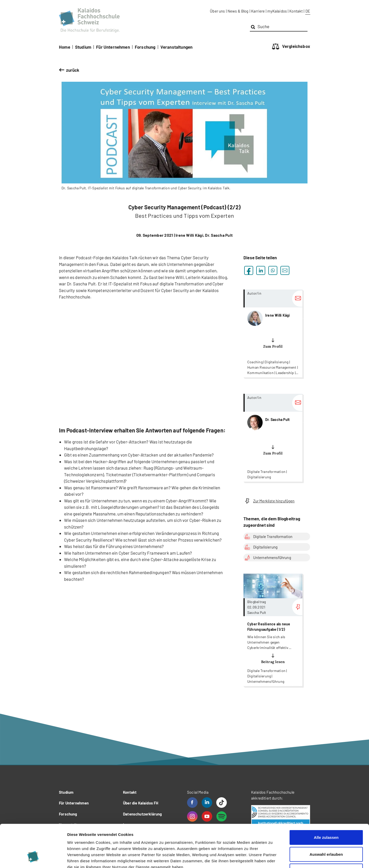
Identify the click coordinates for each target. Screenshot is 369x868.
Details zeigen (273, 858)
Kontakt (296, 11)
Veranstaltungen (177, 47)
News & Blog (238, 11)
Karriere (258, 11)
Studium (83, 47)
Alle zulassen (326, 801)
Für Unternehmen (113, 47)
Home (65, 47)
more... (273, 333)
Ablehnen (326, 834)
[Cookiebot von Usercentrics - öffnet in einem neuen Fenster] (33, 858)
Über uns (217, 11)
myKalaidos (277, 11)
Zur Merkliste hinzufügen (269, 501)
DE (308, 11)
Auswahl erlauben (326, 818)
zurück (73, 70)
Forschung (145, 47)
